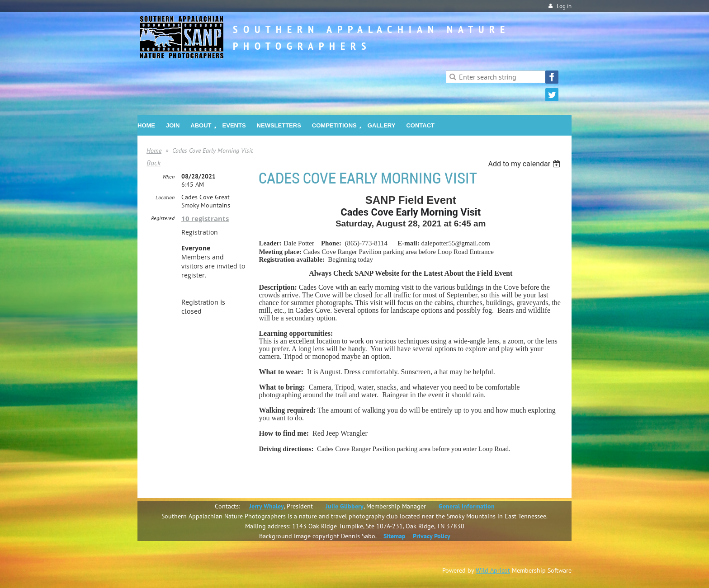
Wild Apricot (493, 570)
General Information (467, 506)
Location (165, 197)
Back (154, 163)
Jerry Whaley (267, 506)
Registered (163, 218)
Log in (564, 6)
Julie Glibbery (345, 506)
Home (154, 151)
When (168, 176)
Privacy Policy (432, 536)
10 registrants (205, 219)
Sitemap (395, 536)
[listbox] (525, 164)
